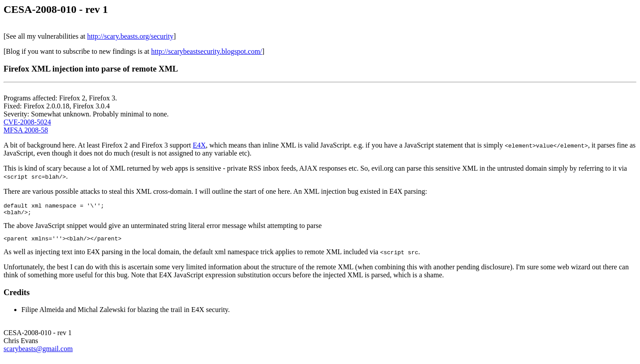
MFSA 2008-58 (26, 130)
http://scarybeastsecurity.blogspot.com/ (207, 51)
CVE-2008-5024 (27, 122)
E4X (199, 145)
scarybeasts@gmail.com (38, 353)
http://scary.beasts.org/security (130, 36)
